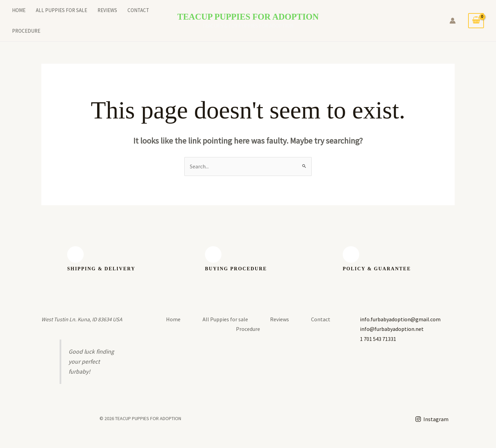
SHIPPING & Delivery (101, 269)
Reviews (107, 10)
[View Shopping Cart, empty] (476, 21)
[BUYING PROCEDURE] (213, 254)
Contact (138, 10)
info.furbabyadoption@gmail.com (400, 319)
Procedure (26, 31)
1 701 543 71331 (378, 339)
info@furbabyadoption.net (392, 329)
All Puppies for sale (61, 10)
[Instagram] (432, 419)
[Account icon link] (453, 21)
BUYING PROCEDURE (236, 269)
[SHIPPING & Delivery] (75, 254)
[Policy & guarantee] (351, 254)
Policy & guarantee (377, 269)
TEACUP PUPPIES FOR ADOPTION (248, 17)
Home (19, 10)
